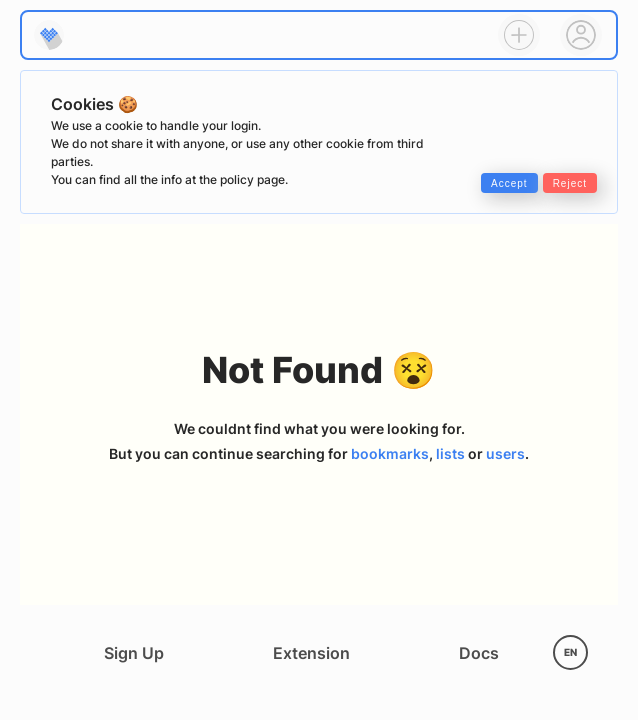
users (505, 453)
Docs (479, 653)
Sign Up (134, 653)
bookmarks (390, 453)
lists (450, 453)
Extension (311, 653)
